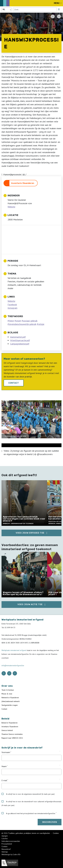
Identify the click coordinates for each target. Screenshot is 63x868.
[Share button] (59, 16)
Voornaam (6, 752)
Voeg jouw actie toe (30, 604)
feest (11, 321)
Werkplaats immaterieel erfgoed (14, 650)
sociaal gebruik (30, 321)
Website (11, 207)
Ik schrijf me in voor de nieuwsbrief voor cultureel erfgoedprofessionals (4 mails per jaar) (31, 803)
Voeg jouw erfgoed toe (30, 533)
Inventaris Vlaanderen (23, 183)
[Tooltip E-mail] (60, 779)
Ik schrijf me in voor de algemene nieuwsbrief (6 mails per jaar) (28, 794)
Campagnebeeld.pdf (20, 344)
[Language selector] (7, 9)
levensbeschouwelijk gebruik (23, 324)
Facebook (12, 305)
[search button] (59, 9)
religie (41, 324)
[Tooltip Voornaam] (60, 751)
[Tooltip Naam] (60, 765)
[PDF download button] (53, 16)
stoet (18, 321)
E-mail (4, 780)
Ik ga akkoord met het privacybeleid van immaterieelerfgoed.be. (29, 813)
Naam (4, 766)
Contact (14, 383)
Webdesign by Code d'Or (11, 854)
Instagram (12, 308)
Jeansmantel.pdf (18, 337)
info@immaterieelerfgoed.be (13, 666)
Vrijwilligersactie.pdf (20, 340)
